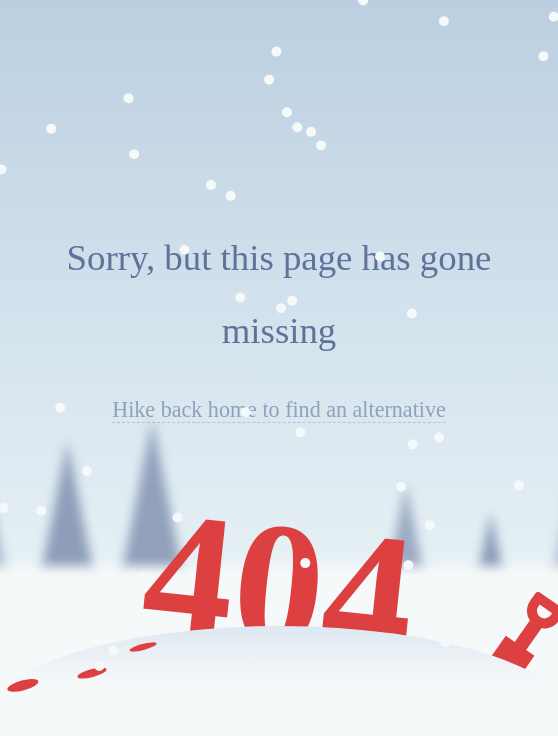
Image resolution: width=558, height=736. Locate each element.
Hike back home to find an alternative (279, 409)
